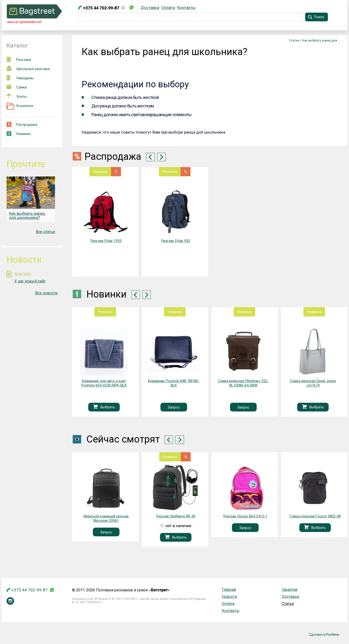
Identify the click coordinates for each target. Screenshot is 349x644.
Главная (229, 590)
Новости (229, 597)
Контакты (186, 8)
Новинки (19, 134)
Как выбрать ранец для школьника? (27, 215)
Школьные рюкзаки (28, 68)
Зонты (17, 96)
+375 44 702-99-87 (99, 8)
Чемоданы (20, 78)
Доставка (150, 8)
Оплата (168, 8)
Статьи (288, 604)
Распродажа (22, 124)
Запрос (174, 407)
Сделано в (324, 635)
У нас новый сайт (30, 281)
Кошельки (20, 106)
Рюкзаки (19, 59)
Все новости (46, 293)
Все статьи (45, 232)
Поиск (319, 17)
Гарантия (290, 590)
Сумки (17, 87)
